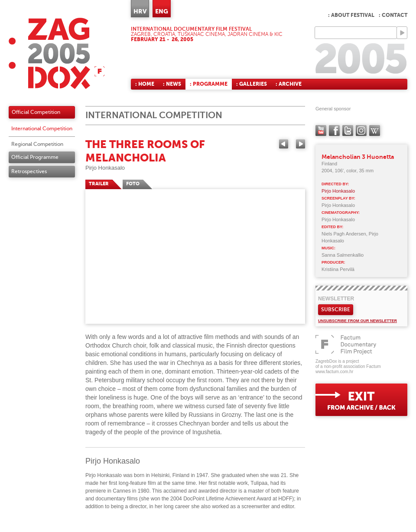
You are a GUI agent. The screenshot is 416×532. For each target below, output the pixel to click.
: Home (145, 84)
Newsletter (336, 299)
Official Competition (36, 112)
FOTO (133, 184)
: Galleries (252, 84)
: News (172, 84)
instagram (361, 131)
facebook (334, 131)
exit (361, 400)
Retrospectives (29, 171)
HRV (140, 11)
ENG (162, 11)
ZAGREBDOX (57, 53)
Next (301, 144)
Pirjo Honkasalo (105, 168)
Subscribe (336, 310)
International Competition (42, 129)
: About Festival (351, 15)
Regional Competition (37, 144)
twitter (348, 131)
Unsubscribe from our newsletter (357, 321)
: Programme (209, 84)
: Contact (393, 15)
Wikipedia (375, 131)
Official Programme (35, 157)
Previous (284, 144)
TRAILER (99, 184)
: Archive (289, 84)
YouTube (321, 131)
